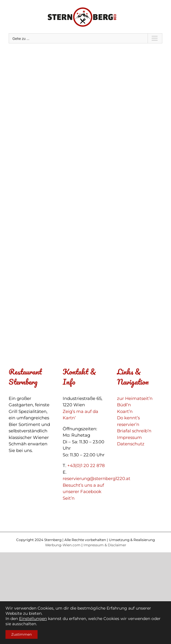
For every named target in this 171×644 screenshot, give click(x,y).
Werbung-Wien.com (63, 545)
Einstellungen (33, 619)
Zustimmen (22, 634)
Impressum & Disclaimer (105, 545)
